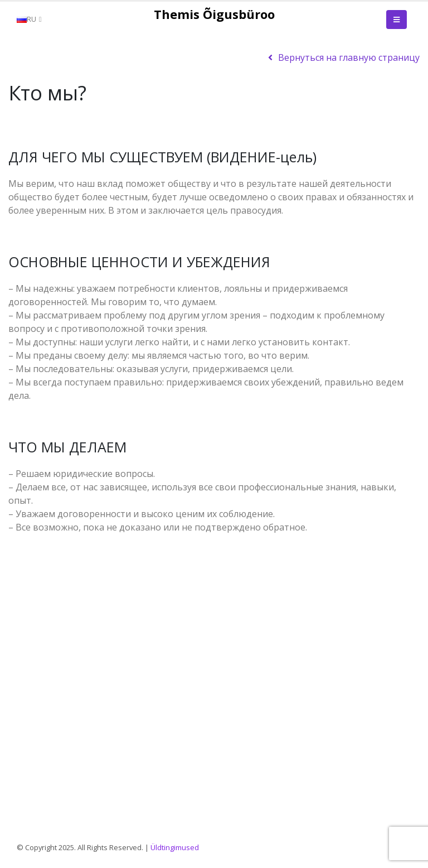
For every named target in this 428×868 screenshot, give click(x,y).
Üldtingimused (175, 847)
